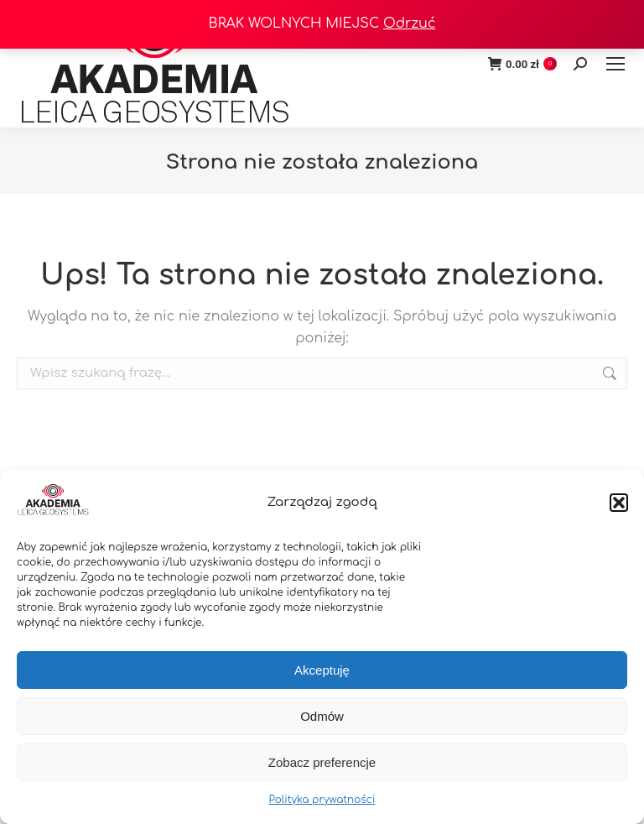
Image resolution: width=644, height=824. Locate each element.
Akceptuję (322, 670)
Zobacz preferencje (322, 762)
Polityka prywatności (322, 800)
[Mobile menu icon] (615, 64)
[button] (619, 503)
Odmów (322, 716)
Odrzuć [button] (410, 23)
